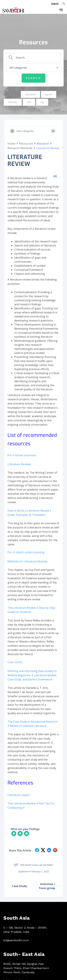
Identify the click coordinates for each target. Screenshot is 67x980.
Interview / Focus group (49, 886)
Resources (26, 144)
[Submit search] (33, 78)
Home (11, 144)
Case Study (17, 886)
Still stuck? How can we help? (34, 865)
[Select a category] (33, 68)
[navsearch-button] (64, 3)
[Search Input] (36, 58)
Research (43, 144)
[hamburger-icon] (61, 10)
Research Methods (20, 148)
